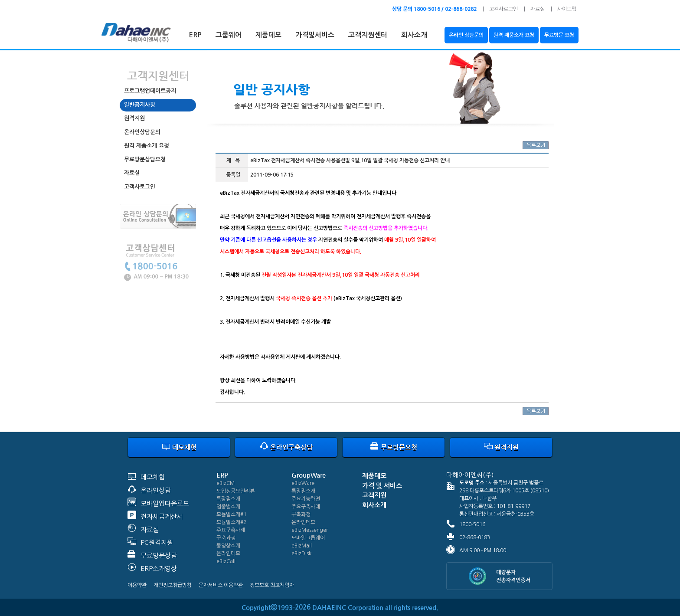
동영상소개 (228, 546)
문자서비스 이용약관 (221, 585)
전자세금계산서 (162, 516)
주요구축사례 (231, 530)
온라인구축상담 (286, 447)
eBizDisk (301, 554)
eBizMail (302, 546)
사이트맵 (567, 9)
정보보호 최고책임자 (272, 585)
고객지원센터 (368, 35)
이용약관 (137, 585)
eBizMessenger (310, 530)
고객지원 (374, 495)
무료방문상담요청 (145, 159)
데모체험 (179, 447)
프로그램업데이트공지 (150, 91)
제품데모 (268, 35)
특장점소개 (228, 499)
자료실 (538, 9)
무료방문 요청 (559, 35)
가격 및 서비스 (382, 486)
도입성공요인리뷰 (235, 491)
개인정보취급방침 (173, 585)
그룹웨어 (229, 35)
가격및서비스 (315, 35)
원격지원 (134, 118)
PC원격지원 (157, 542)
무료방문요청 (394, 447)
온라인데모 (228, 554)
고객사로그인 (503, 9)
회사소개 (414, 35)
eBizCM (226, 483)
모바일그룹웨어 (308, 538)
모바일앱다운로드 (165, 503)
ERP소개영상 (159, 568)
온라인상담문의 (142, 132)
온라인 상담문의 (466, 35)
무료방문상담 (159, 555)
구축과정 (226, 538)
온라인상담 (156, 490)
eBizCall (226, 561)
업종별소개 (228, 507)
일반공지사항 (140, 105)
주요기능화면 (306, 499)
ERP (195, 35)
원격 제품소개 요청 (514, 35)
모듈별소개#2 (231, 522)
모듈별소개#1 (231, 514)
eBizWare (303, 483)
